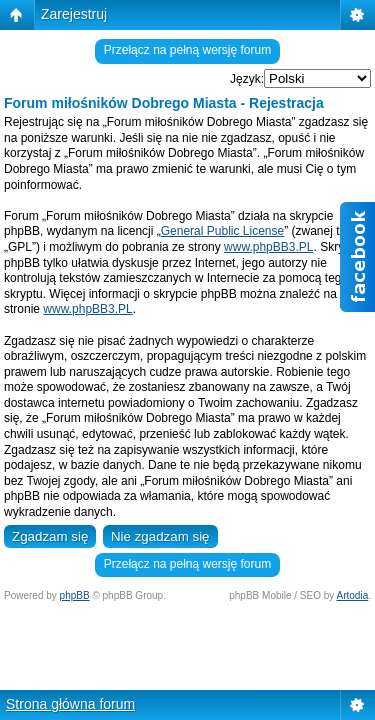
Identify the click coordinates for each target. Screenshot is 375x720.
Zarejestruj (74, 14)
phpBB (75, 595)
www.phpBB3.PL (268, 247)
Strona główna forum (70, 704)
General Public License (222, 231)
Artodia (353, 595)
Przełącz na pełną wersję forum (187, 50)
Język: (247, 79)
